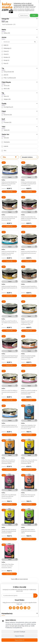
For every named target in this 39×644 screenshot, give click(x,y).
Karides (6, 57)
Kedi (5, 22)
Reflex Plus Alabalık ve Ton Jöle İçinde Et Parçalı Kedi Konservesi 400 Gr (28, 427)
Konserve (7, 115)
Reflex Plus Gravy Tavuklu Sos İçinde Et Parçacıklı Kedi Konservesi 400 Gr (29, 462)
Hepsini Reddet (19, 636)
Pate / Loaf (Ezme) (9, 78)
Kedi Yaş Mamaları (9, 24)
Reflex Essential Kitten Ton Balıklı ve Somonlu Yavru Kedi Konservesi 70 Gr (29, 218)
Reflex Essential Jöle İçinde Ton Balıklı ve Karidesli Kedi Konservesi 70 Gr (29, 184)
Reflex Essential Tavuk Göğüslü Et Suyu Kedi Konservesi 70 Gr (27, 323)
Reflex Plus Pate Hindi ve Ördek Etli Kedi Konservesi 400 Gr (28, 531)
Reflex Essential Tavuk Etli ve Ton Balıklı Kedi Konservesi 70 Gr (10, 323)
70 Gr (6, 86)
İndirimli (5, 146)
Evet (34, 15)
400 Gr (6, 89)
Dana (5, 51)
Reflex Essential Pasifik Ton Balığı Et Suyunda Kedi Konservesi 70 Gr (9, 253)
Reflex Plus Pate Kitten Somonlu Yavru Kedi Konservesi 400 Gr (8, 566)
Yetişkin (6, 99)
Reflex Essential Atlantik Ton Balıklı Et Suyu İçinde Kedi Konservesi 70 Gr (9, 184)
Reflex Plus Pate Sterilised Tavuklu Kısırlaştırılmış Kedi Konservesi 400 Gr (9, 531)
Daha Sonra (24, 15)
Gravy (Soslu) (8, 72)
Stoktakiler (6, 142)
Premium (6, 122)
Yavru (5, 96)
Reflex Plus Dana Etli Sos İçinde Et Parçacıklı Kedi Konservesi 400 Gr (8, 462)
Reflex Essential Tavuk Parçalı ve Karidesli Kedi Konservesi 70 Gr (10, 357)
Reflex (6, 33)
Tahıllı (6, 130)
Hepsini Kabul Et (20, 640)
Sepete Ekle (9, 192)
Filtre (10, 157)
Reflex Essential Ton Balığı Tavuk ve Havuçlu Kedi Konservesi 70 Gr (28, 357)
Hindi (5, 54)
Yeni (4, 151)
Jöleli (5, 75)
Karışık (5, 60)
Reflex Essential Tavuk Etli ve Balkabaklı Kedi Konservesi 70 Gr (29, 253)
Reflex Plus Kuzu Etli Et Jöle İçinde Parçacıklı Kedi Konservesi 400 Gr (9, 496)
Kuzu (5, 63)
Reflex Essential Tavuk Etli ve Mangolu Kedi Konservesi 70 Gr (9, 288)
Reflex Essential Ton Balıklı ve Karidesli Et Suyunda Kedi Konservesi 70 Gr (29, 392)
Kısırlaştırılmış (7, 107)
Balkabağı (6, 48)
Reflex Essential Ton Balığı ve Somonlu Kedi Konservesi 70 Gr (9, 392)
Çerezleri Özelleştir (20, 632)
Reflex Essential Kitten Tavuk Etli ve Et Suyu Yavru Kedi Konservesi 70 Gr (9, 218)
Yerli (5, 138)
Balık (5, 45)
